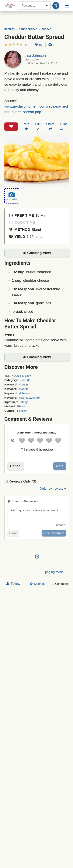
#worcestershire (29, 398)
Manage (37, 584)
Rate (60, 466)
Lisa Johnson (35, 56)
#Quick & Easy (21, 376)
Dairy (24, 402)
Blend (21, 406)
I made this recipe (38, 449)
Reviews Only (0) (22, 481)
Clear (13, 533)
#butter (24, 384)
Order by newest (53, 489)
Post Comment (54, 533)
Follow (13, 584)
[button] (16, 45)
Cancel (16, 466)
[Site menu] (67, 6)
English (22, 411)
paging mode (56, 572)
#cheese (25, 393)
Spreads (25, 380)
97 (39, 45)
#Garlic (24, 389)
